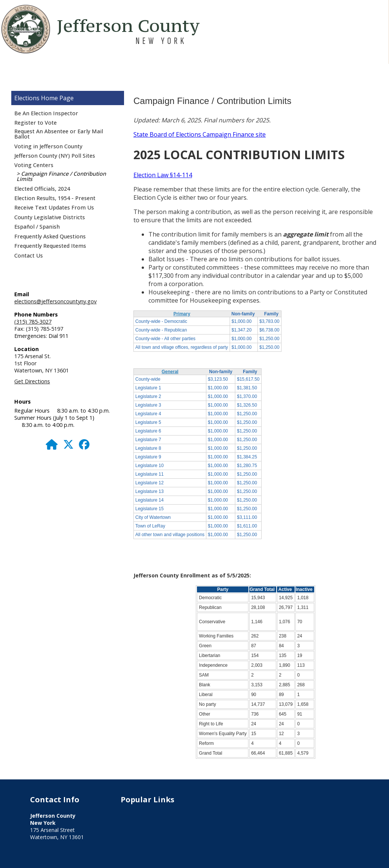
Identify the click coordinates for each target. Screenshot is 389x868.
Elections (27, 98)
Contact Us (29, 255)
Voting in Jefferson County (48, 146)
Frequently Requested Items (50, 246)
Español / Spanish (37, 227)
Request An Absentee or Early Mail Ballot (59, 134)
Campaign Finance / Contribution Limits (61, 176)
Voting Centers (34, 165)
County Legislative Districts (50, 217)
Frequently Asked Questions (50, 236)
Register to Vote (36, 123)
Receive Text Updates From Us (54, 207)
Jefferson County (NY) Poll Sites (55, 156)
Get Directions (32, 381)
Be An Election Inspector (46, 113)
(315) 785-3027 (33, 322)
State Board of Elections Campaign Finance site (200, 134)
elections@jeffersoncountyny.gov (55, 301)
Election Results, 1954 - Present (55, 198)
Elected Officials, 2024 (42, 189)
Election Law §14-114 (163, 175)
